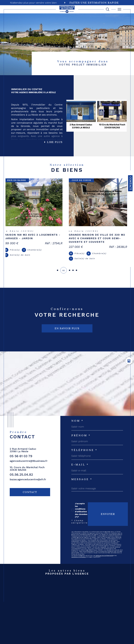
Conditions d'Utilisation (79, 557)
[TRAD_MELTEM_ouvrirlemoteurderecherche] (108, 9)
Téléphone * (84, 450)
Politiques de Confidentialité (104, 556)
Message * (82, 479)
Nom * (77, 421)
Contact (130, 183)
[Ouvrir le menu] (119, 9)
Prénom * (81, 435)
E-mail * (80, 465)
